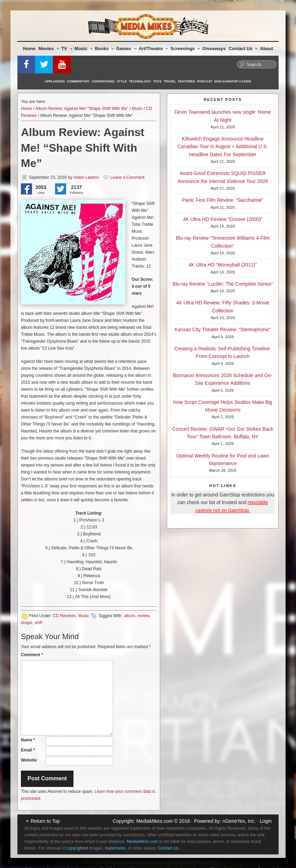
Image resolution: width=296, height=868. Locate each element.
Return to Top (45, 821)
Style (122, 81)
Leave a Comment (127, 177)
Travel (170, 81)
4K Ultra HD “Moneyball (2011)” (223, 265)
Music (84, 49)
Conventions (103, 81)
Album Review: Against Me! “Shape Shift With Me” (82, 109)
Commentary (79, 81)
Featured (186, 81)
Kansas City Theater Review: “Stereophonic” (223, 329)
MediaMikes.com (154, 821)
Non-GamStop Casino (233, 81)
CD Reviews (64, 616)
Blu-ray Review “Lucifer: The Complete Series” (223, 284)
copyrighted (77, 848)
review (143, 616)
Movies (49, 49)
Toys (157, 81)
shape (27, 623)
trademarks (115, 848)
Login (266, 821)
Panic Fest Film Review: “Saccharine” (223, 200)
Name (28, 740)
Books (104, 49)
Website (29, 760)
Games (126, 49)
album (129, 616)
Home (29, 49)
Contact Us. (169, 848)
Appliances (55, 81)
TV (67, 49)
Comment (32, 655)
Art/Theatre (153, 49)
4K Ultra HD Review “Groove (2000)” (223, 219)
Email (28, 750)
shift (38, 623)
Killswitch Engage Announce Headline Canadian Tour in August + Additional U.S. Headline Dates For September (223, 147)
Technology (140, 81)
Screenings (185, 49)
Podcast (205, 81)
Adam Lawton (86, 177)
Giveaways (214, 49)
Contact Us (243, 49)
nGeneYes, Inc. (239, 821)
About (267, 49)
